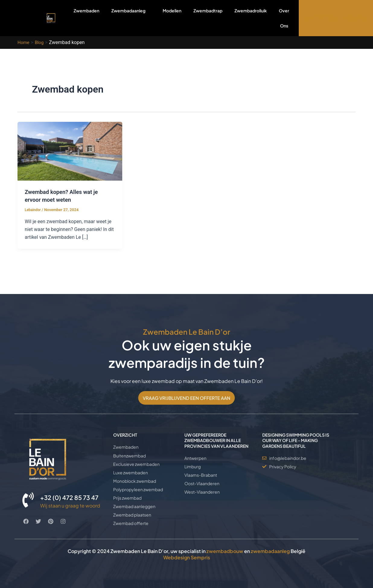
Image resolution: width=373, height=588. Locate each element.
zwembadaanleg (270, 551)
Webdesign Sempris (187, 557)
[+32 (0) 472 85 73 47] (28, 491)
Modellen (172, 11)
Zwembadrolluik (251, 11)
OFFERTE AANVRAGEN (336, 18)
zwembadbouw (225, 551)
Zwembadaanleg (131, 18)
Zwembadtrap (208, 11)
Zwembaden (86, 11)
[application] (148, 10)
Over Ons (284, 18)
